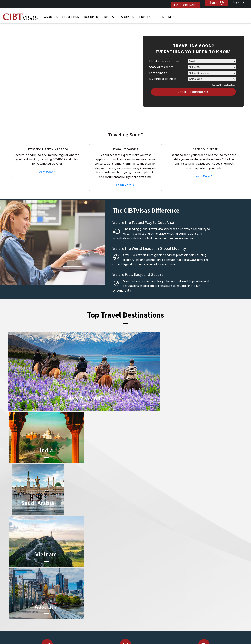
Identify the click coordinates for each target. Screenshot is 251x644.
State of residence (161, 61)
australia (79, 554)
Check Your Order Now (45, 475)
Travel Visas (71, 15)
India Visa (132, 558)
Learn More (45, 166)
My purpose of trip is (163, 72)
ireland (101, 576)
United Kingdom (83, 598)
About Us (51, 15)
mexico (101, 580)
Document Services (99, 15)
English (237, 2)
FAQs (95, 611)
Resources (126, 15)
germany (102, 571)
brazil (100, 558)
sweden (79, 594)
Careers (181, 611)
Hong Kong (80, 576)
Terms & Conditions (140, 611)
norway (102, 585)
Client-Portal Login (180, 3)
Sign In (214, 3)
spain (100, 589)
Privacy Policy (113, 611)
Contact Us (186, 558)
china (100, 563)
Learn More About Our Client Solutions (61, 611)
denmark (79, 567)
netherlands (81, 585)
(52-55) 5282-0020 (190, 554)
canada (78, 563)
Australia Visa (135, 563)
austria (101, 554)
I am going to (158, 67)
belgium (79, 558)
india (76, 580)
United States (106, 598)
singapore (80, 589)
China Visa (133, 554)
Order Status (165, 15)
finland (101, 567)
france (78, 571)
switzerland (104, 594)
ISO (125, 630)
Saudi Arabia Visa (137, 567)
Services (144, 15)
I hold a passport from (164, 55)
